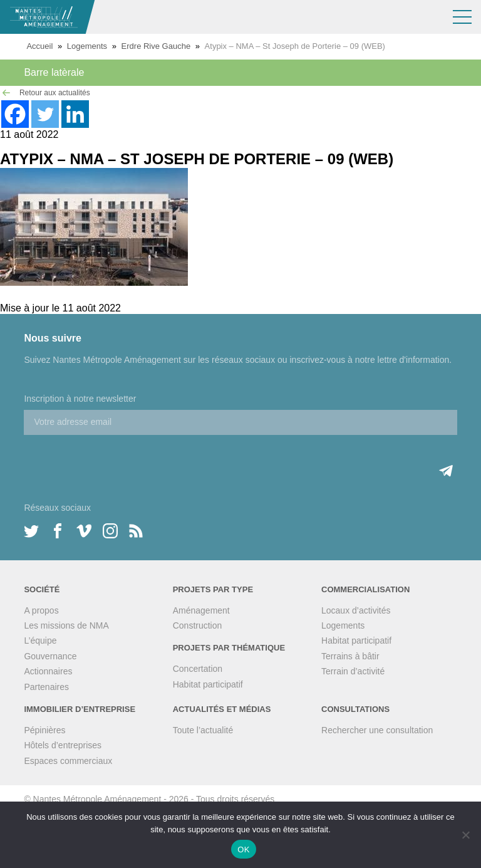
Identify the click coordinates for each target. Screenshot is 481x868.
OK (243, 850)
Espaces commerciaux (68, 761)
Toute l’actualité (203, 730)
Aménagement (201, 610)
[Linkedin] (75, 114)
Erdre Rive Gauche (156, 46)
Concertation (198, 669)
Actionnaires (48, 671)
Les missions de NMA (66, 625)
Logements (87, 46)
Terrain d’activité (353, 671)
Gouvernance (50, 656)
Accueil (39, 46)
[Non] (465, 835)
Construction (198, 625)
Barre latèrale (54, 72)
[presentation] (119, 459)
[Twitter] (45, 114)
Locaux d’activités (356, 610)
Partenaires (46, 687)
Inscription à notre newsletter (80, 399)
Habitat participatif (208, 684)
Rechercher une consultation (377, 730)
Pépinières (44, 730)
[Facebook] (15, 114)
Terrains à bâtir (350, 656)
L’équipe (40, 641)
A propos (41, 610)
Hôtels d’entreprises (63, 745)
